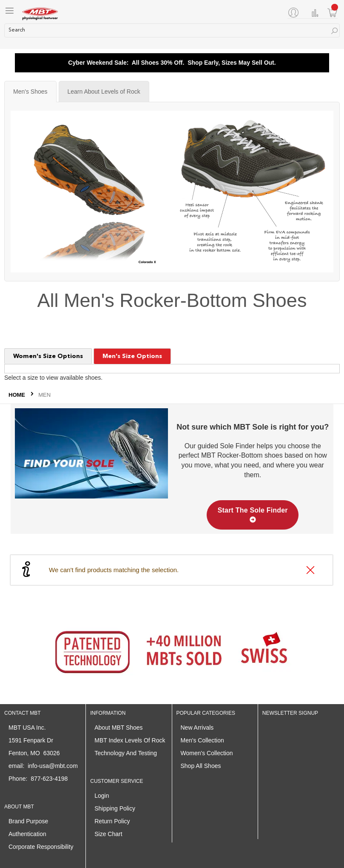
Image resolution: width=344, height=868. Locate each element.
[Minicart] (333, 13)
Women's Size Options (48, 356)
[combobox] (172, 30)
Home (18, 395)
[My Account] (295, 12)
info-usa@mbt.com (53, 766)
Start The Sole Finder (253, 515)
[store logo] (40, 13)
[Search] (334, 31)
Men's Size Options (132, 356)
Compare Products (315, 13)
